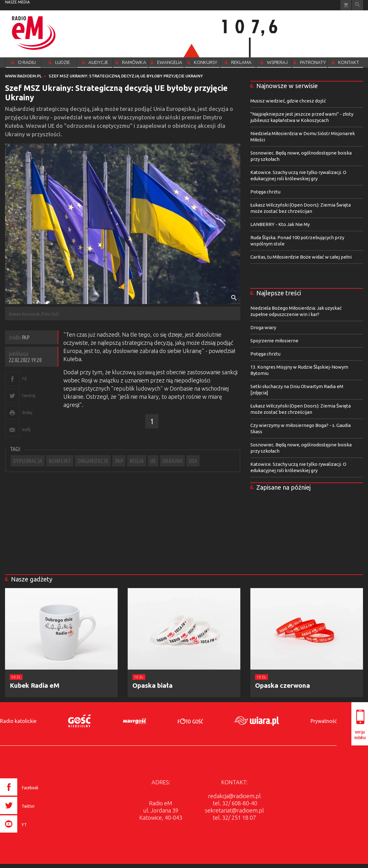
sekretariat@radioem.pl (234, 810)
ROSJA (137, 461)
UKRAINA (172, 461)
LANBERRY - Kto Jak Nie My (280, 224)
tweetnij (29, 395)
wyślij (26, 429)
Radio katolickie (18, 721)
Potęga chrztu (265, 192)
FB (24, 379)
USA (193, 461)
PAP (119, 461)
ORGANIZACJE (93, 461)
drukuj (27, 412)
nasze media (17, 2)
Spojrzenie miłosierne (274, 341)
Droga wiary (263, 327)
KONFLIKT (60, 461)
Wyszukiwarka (357, 5)
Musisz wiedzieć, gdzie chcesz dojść (288, 101)
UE (153, 461)
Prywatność (324, 721)
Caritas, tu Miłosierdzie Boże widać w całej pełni (301, 257)
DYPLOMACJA (28, 461)
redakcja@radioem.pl (234, 796)
